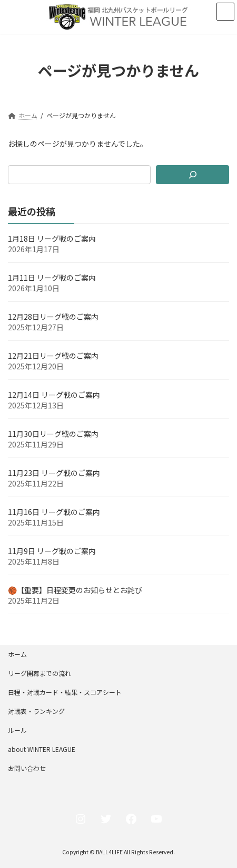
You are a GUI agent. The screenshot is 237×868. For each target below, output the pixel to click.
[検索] (192, 175)
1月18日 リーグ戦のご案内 (52, 239)
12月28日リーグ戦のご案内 (53, 317)
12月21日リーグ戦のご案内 (53, 356)
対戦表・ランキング (36, 711)
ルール (17, 730)
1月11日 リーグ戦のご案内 (52, 278)
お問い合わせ (27, 768)
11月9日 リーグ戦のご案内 (52, 551)
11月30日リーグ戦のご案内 (53, 434)
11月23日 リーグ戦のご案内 (54, 473)
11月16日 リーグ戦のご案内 (54, 512)
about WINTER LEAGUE (42, 749)
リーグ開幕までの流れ (39, 673)
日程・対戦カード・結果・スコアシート (65, 692)
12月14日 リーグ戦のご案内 (54, 395)
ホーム (17, 654)
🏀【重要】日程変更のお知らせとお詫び (75, 590)
